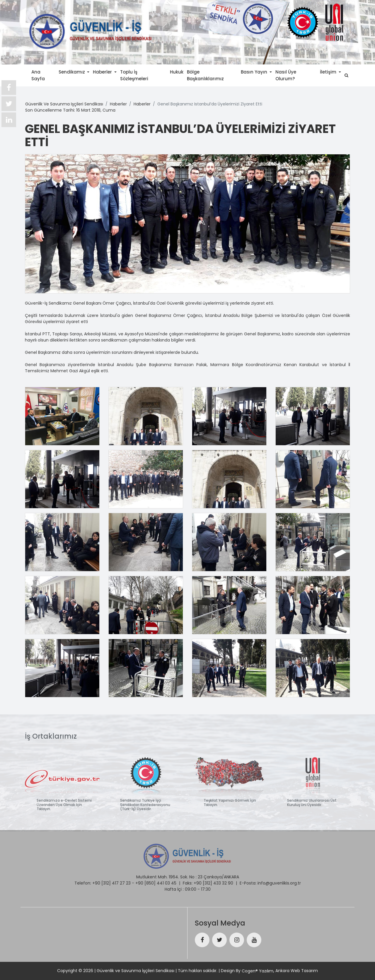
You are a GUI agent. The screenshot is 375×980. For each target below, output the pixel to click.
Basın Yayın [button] (255, 72)
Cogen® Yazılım (258, 971)
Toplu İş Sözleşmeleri (134, 75)
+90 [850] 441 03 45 (156, 881)
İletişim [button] (329, 72)
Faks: (188, 881)
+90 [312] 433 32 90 (213, 881)
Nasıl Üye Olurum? (286, 75)
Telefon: (83, 881)
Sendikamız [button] (72, 72)
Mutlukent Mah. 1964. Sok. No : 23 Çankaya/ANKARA (188, 875)
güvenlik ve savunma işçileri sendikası (64, 104)
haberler (118, 104)
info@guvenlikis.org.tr (279, 881)
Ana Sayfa (38, 75)
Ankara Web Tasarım (297, 971)
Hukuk (177, 72)
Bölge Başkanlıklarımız (205, 75)
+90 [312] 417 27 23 (111, 881)
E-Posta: (248, 881)
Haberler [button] (103, 72)
